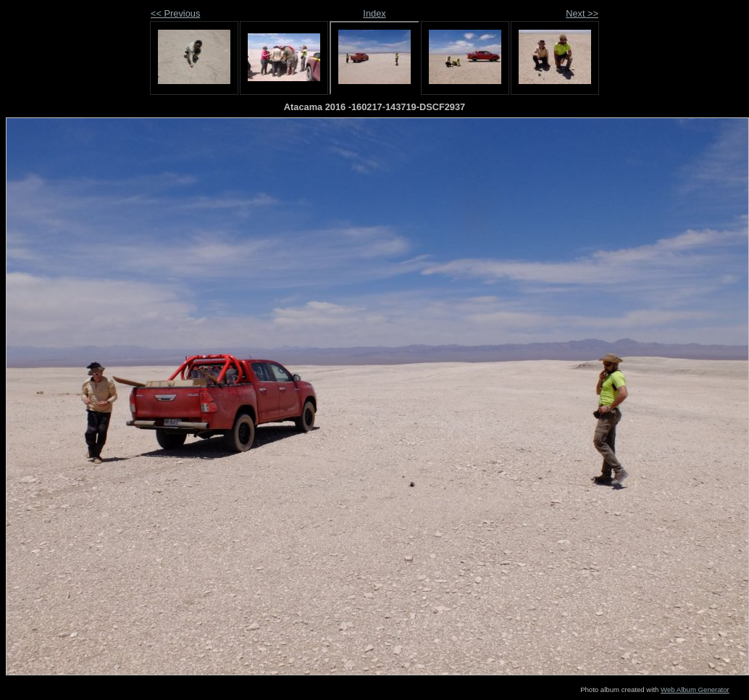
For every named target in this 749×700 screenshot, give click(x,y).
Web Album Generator (695, 689)
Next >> (582, 13)
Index (374, 13)
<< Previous (175, 13)
